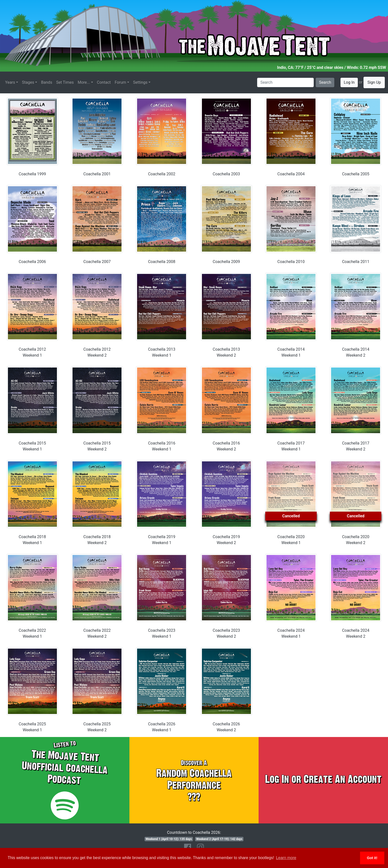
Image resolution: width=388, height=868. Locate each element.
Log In (349, 82)
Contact (104, 82)
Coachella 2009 (226, 262)
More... (84, 82)
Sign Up (374, 82)
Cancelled (291, 516)
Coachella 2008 (162, 262)
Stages (28, 82)
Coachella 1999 (32, 174)
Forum (121, 82)
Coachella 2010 (291, 262)
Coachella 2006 (32, 262)
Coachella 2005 (356, 174)
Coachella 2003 (226, 174)
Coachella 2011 (356, 262)
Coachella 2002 (162, 174)
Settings (140, 82)
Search (325, 82)
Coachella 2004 (291, 174)
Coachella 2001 (97, 174)
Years (10, 82)
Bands (47, 82)
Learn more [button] (286, 858)
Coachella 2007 (97, 262)
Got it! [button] (372, 858)
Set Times (65, 82)
